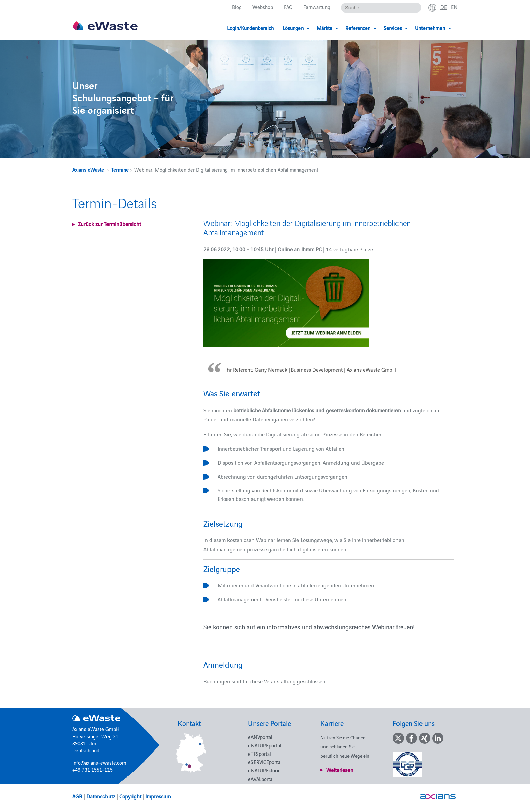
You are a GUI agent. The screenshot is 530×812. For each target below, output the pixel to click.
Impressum (158, 796)
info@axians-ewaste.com (99, 762)
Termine (120, 170)
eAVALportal (261, 779)
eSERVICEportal (265, 762)
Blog (237, 7)
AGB (77, 796)
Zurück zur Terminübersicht (110, 224)
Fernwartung (317, 7)
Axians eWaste (88, 170)
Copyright (130, 796)
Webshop (263, 7)
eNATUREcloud (264, 770)
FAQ (288, 7)
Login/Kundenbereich (250, 28)
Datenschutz (101, 796)
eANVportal (260, 737)
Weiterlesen (340, 770)
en (454, 7)
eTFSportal (260, 754)
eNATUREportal (265, 745)
